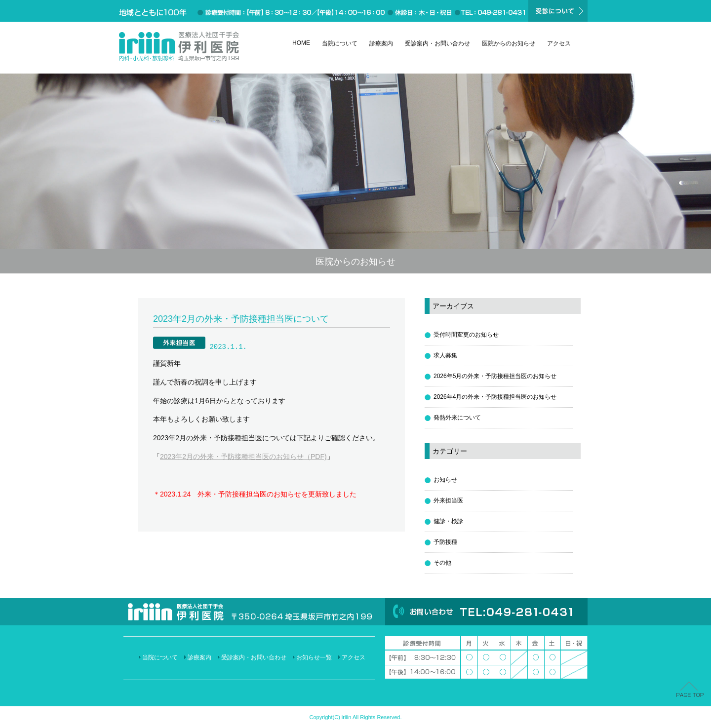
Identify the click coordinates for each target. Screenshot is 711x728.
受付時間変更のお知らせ (466, 335)
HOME (301, 43)
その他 (442, 563)
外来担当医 (448, 500)
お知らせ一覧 (314, 657)
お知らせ (445, 480)
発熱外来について (457, 418)
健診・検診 (448, 521)
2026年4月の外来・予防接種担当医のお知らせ (495, 397)
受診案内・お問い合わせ (437, 43)
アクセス (559, 43)
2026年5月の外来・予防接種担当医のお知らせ (495, 376)
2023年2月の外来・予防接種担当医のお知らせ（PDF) (243, 457)
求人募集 (445, 355)
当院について (340, 43)
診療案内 (381, 43)
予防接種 (445, 542)
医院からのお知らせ (509, 43)
